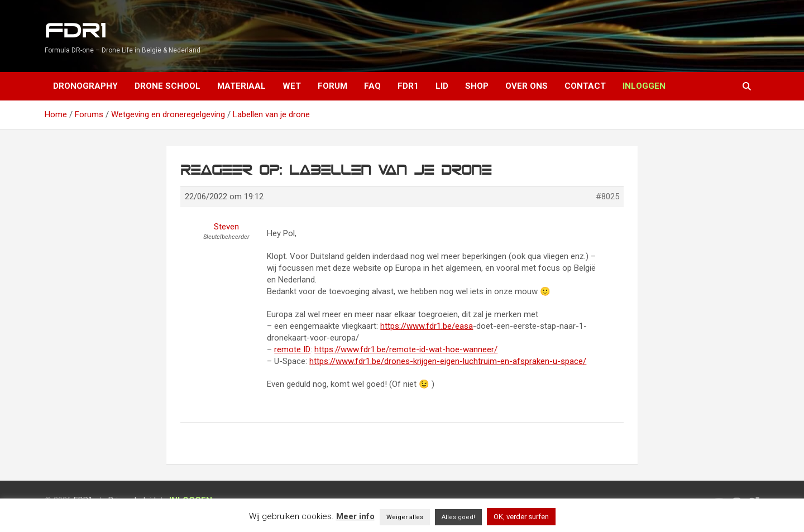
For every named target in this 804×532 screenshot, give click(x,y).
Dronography (85, 86)
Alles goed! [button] (458, 517)
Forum (332, 86)
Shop (477, 86)
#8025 (607, 196)
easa (464, 326)
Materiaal (241, 86)
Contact (585, 86)
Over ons (527, 86)
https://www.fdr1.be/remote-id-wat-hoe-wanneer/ (406, 349)
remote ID (292, 349)
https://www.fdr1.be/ (418, 326)
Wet (292, 86)
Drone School (167, 86)
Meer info (355, 516)
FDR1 (75, 31)
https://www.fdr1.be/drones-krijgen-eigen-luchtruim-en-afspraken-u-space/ (448, 361)
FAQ (372, 86)
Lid (442, 86)
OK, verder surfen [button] (521, 517)
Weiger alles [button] (405, 517)
